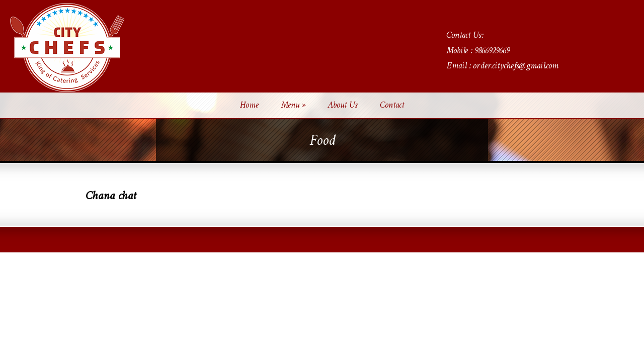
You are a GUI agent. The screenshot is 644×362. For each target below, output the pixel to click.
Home (249, 106)
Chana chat (111, 196)
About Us (343, 106)
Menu (293, 106)
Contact (392, 106)
